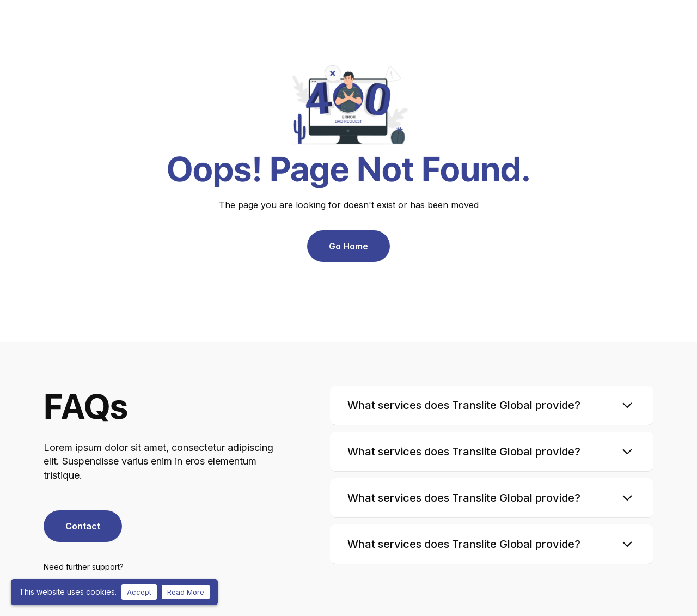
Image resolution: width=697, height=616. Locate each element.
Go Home (348, 246)
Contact (83, 526)
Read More (186, 592)
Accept (139, 592)
